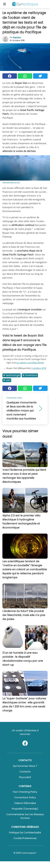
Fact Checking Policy (25, 792)
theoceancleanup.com (11, 182)
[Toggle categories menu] (5, 4)
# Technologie (12, 375)
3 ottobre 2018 (39, 368)
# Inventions (30, 375)
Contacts (25, 772)
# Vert (7, 380)
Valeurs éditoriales (25, 803)
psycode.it (25, 777)
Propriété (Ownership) (25, 809)
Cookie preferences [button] (25, 838)
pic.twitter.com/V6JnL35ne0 (30, 363)
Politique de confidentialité (25, 833)
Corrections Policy (25, 797)
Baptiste (17, 37)
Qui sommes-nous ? (25, 766)
